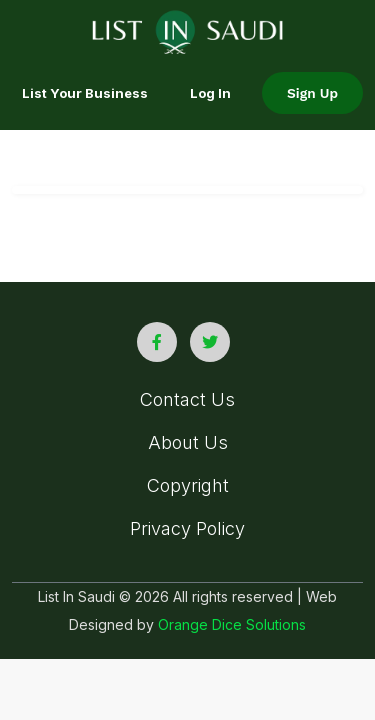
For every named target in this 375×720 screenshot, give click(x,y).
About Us (188, 442)
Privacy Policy (187, 528)
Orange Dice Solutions (232, 624)
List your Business (85, 93)
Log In (210, 93)
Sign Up (312, 93)
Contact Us (187, 399)
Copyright (188, 485)
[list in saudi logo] (187, 30)
